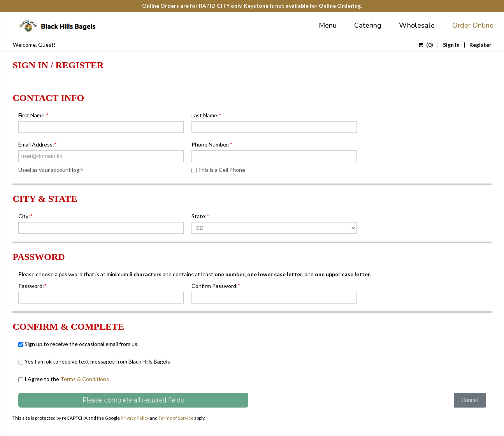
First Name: (33, 115)
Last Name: (206, 115)
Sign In (451, 45)
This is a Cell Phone (218, 170)
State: (200, 216)
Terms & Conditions (85, 379)
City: (25, 216)
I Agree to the (64, 379)
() (426, 45)
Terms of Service (176, 418)
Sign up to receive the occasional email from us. (78, 344)
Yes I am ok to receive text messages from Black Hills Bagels (94, 361)
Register (480, 45)
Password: (32, 286)
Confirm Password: (216, 286)
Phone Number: (212, 144)
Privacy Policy (135, 418)
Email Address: (38, 144)
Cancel (470, 400)
